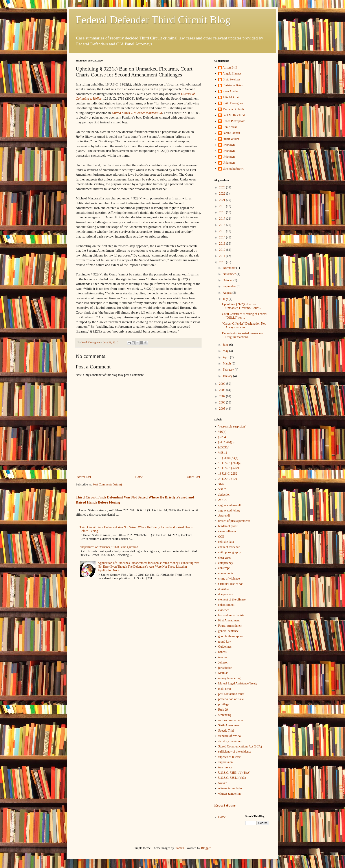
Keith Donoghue (233, 103)
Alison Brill (230, 68)
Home (139, 477)
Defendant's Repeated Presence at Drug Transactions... (243, 335)
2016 (223, 225)
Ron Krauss (230, 127)
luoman (179, 848)
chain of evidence (229, 547)
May (226, 351)
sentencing (225, 715)
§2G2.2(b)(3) (226, 442)
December (229, 268)
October (228, 280)
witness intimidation (231, 788)
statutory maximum (230, 741)
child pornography (230, 552)
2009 (223, 384)
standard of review (230, 736)
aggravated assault (230, 505)
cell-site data (226, 542)
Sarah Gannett (231, 133)
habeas (222, 652)
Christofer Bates (233, 85)
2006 (223, 402)
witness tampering (229, 794)
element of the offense (232, 599)
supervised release (229, 757)
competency (226, 563)
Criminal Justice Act (231, 584)
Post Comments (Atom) (107, 484)
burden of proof (228, 526)
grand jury (225, 642)
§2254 (222, 437)
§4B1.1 (223, 453)
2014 (223, 237)
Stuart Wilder (231, 139)
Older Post (194, 477)
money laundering (229, 678)
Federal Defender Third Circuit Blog (153, 20)
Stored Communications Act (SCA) (240, 746)
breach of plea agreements (234, 521)
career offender (228, 531)
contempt (224, 568)
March (227, 363)
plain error (225, 689)
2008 (223, 390)
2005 (223, 409)
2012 (223, 250)
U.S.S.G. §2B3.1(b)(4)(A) (234, 773)
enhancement (226, 605)
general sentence (228, 631)
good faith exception (231, 636)
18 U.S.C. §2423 (229, 468)
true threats (225, 767)
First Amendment (229, 620)
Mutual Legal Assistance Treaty (238, 683)
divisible (224, 589)
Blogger (206, 848)
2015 (223, 231)
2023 (223, 187)
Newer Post (84, 477)
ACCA (223, 500)
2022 (223, 194)
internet (223, 657)
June (226, 345)
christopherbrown (234, 169)
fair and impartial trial (232, 615)
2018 (223, 212)
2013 (223, 244)
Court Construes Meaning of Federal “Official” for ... (245, 316)
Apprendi (224, 516)
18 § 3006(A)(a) (228, 458)
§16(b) (222, 432)
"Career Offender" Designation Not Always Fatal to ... (244, 325)
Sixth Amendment (229, 725)
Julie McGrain (231, 97)
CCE (221, 537)
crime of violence (229, 579)
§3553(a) (224, 447)
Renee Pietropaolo (234, 121)
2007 (223, 396)
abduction (224, 495)
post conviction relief (231, 694)
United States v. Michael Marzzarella (137, 113)
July (226, 299)
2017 (223, 219)
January (228, 376)
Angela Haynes (232, 73)
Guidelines (225, 647)
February (229, 370)
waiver (222, 783)
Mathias (223, 673)
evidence (224, 610)
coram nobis (226, 573)
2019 (223, 206)
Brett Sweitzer (231, 79)
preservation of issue (231, 699)
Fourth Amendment (230, 626)
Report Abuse (225, 805)
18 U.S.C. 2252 (228, 474)
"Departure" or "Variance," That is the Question (109, 547)
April (226, 357)
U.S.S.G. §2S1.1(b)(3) (232, 778)
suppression (226, 762)
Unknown (229, 145)
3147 (221, 484)
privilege (224, 704)
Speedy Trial (226, 731)
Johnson (223, 663)
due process (226, 594)
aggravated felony (229, 510)
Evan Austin (230, 91)
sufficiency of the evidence (235, 752)
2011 (223, 256)
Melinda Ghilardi (233, 109)
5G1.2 (222, 489)
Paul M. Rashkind (234, 115)
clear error (225, 558)
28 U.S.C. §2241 (229, 479)
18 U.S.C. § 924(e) (230, 463)
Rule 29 (223, 710)
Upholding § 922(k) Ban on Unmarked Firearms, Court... (241, 306)
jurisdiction (225, 668)
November (230, 274)
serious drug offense (231, 720)
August (228, 293)
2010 (223, 262)
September (230, 286)
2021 (223, 200)
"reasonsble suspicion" (232, 427)
